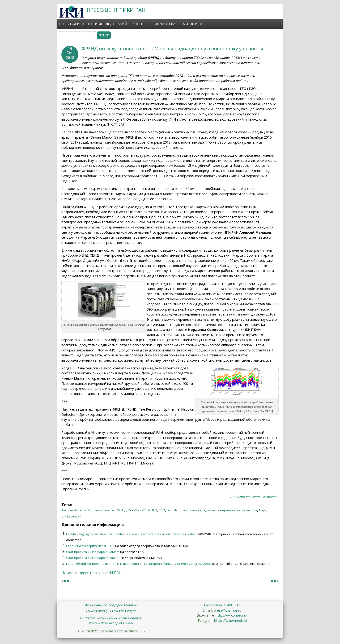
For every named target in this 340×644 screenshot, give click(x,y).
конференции (71, 516)
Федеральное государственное (111, 605)
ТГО (154, 510)
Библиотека (164, 24)
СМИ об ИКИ (191, 24)
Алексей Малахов (74, 510)
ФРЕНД (121, 510)
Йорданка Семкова (101, 510)
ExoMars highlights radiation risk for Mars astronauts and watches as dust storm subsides (131, 534)
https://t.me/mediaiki (230, 620)
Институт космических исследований (111, 618)
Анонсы (140, 24)
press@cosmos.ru (227, 610)
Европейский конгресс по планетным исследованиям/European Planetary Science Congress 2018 (138, 564)
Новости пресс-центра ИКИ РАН (91, 573)
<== (65, 581)
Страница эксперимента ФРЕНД (90, 546)
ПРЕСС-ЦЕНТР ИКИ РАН (116, 10)
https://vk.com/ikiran (231, 615)
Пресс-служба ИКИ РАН (222, 605)
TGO (162, 510)
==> (275, 581)
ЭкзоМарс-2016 (139, 510)
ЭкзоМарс (174, 510)
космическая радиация (199, 510)
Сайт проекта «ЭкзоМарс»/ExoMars (93, 552)
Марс (263, 510)
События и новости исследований (93, 24)
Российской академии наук (111, 623)
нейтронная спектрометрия (237, 510)
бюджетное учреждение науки (111, 610)
